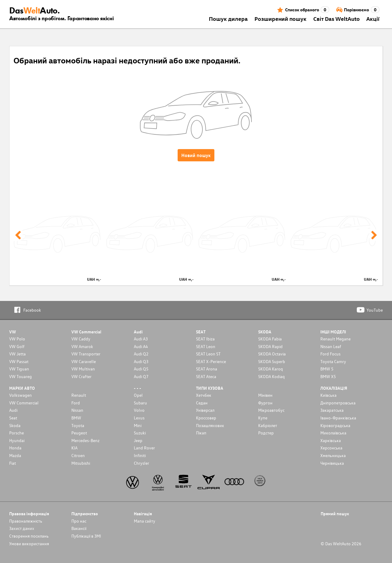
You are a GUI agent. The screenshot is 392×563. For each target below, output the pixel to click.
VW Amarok (82, 346)
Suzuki (140, 433)
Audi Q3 (141, 361)
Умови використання (29, 544)
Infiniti (140, 455)
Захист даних (22, 528)
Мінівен (265, 395)
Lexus (139, 418)
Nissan (77, 410)
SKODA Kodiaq (271, 376)
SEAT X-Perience (211, 361)
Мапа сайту (145, 521)
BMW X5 (328, 376)
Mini (138, 425)
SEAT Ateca (206, 376)
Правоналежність (26, 521)
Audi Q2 (141, 354)
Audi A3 (141, 339)
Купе (263, 418)
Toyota (78, 425)
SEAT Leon (206, 346)
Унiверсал (205, 410)
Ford (76, 403)
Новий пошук (196, 155)
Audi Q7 (141, 376)
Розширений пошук (281, 19)
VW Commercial (24, 403)
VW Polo (17, 339)
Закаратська (332, 410)
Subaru (140, 403)
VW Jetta (17, 354)
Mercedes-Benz (85, 440)
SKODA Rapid (270, 346)
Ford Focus (330, 354)
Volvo (139, 410)
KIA (74, 448)
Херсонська (331, 448)
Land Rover (144, 448)
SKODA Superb (272, 361)
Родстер (266, 433)
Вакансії (79, 528)
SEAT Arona (207, 369)
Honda (15, 448)
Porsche (17, 433)
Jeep (138, 440)
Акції (373, 19)
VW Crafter (81, 376)
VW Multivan (83, 369)
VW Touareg (21, 376)
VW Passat (19, 361)
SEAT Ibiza (205, 339)
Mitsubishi (81, 463)
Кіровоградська (335, 425)
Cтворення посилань (29, 536)
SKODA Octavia (272, 354)
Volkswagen (21, 395)
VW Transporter (86, 354)
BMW (76, 418)
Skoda (15, 425)
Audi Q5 (141, 369)
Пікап (201, 433)
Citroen (78, 455)
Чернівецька (332, 463)
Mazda (15, 455)
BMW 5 (327, 369)
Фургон (265, 403)
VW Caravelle (84, 361)
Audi (13, 410)
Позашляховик (210, 425)
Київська (328, 395)
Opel (138, 395)
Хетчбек (204, 395)
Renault (79, 395)
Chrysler (141, 463)
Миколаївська (333, 433)
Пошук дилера (228, 19)
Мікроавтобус (271, 410)
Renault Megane (335, 339)
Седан (202, 403)
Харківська (331, 440)
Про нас (79, 521)
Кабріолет (268, 425)
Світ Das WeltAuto (337, 19)
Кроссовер (206, 418)
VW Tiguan (19, 369)
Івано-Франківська (338, 418)
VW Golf (17, 346)
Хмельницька (333, 455)
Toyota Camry (333, 361)
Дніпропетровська (338, 403)
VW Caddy (81, 339)
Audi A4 (141, 346)
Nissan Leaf (331, 346)
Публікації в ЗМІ (86, 536)
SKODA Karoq (271, 369)
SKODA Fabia (270, 339)
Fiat (13, 463)
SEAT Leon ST (208, 354)
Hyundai (17, 440)
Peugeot (79, 433)
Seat (13, 418)
